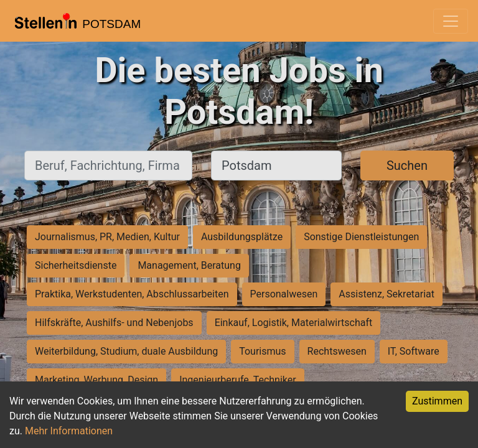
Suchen (407, 166)
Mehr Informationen (69, 431)
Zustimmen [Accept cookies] (437, 401)
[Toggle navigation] (451, 21)
